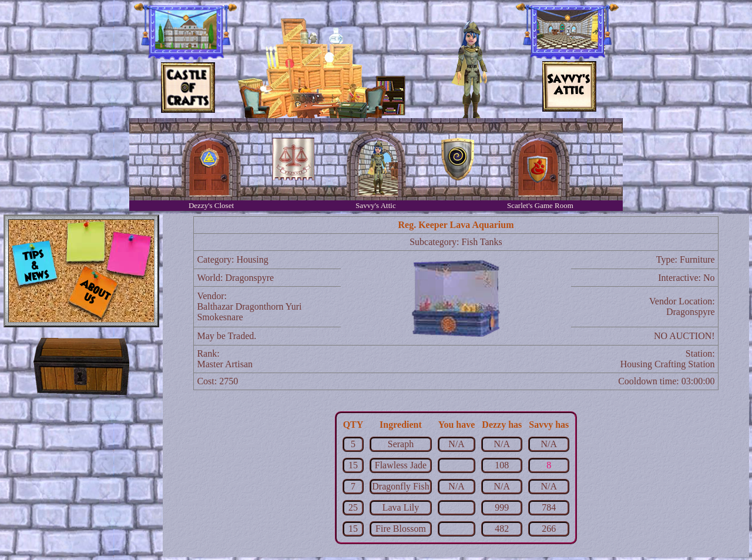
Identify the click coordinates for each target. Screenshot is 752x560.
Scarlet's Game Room (540, 205)
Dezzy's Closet (211, 205)
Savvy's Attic (375, 205)
